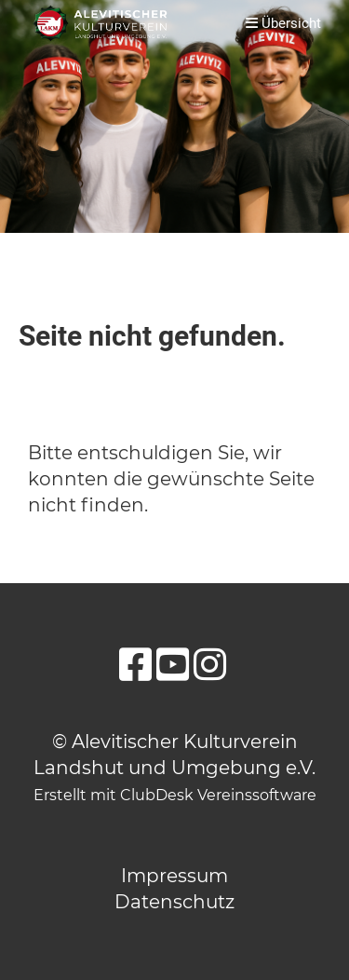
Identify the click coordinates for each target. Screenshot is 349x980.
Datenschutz (174, 902)
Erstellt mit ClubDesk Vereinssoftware (175, 795)
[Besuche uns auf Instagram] (210, 665)
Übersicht (283, 23)
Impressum (174, 876)
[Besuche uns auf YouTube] (173, 665)
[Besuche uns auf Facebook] (135, 665)
